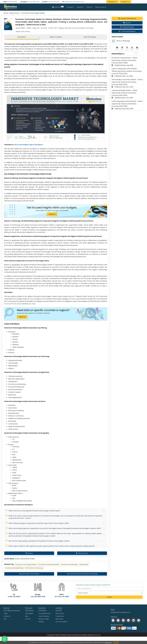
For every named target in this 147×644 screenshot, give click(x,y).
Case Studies (29, 613)
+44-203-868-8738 (33, 2)
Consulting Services (45, 613)
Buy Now (127, 23)
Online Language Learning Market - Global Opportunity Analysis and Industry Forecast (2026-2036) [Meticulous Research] (127, 104)
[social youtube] (134, 620)
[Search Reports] (136, 53)
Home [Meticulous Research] (6, 13)
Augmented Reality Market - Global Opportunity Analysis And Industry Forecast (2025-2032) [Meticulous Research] (124, 93)
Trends (89, 7)
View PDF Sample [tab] (90, 37)
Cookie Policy (108, 642)
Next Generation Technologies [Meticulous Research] (29, 574)
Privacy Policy (60, 613)
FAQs (5, 619)
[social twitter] (128, 620)
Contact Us (7, 616)
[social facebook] (118, 620)
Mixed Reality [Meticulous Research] (84, 564)
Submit (109, 597)
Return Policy (59, 619)
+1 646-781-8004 (12, 2)
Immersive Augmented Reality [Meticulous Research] (49, 564)
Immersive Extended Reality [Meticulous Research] (14, 568)
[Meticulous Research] (56, 511)
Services (70, 7)
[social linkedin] (123, 620)
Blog (27, 616)
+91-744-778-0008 (53, 2)
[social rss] (139, 620)
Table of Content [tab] (56, 37)
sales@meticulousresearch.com (74, 2)
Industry (80, 7)
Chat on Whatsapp (123, 41)
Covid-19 (28, 619)
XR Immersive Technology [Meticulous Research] (34, 568)
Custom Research (44, 616)
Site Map (41, 622)
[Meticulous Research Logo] (10, 7)
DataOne (58, 7)
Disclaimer (59, 611)
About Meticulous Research (12, 611)
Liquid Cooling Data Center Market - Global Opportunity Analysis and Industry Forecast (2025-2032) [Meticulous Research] (127, 71)
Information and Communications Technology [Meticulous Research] (82, 574)
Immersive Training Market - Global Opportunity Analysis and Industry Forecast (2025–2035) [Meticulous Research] (124, 60)
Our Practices (42, 611)
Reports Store (101, 7)
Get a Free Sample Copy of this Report (29, 145)
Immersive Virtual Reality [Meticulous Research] (69, 564)
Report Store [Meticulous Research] (14, 13)
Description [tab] (22, 37)
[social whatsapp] (113, 620)
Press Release (29, 611)
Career (6, 613)
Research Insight (44, 619)
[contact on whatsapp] (5, 639)
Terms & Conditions (62, 622)
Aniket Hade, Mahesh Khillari (25, 559)
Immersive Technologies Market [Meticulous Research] (26, 564)
